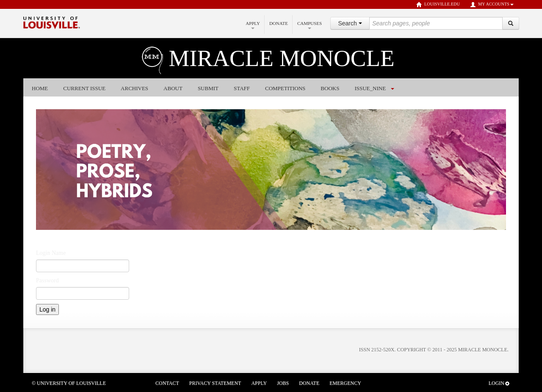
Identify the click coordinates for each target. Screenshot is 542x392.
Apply (253, 25)
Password (47, 280)
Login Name (51, 253)
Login (499, 383)
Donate (279, 23)
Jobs (283, 383)
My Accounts (492, 5)
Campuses (310, 25)
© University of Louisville (69, 383)
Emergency (345, 383)
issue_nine (370, 88)
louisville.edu (438, 5)
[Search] (511, 23)
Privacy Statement (215, 383)
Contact (167, 383)
